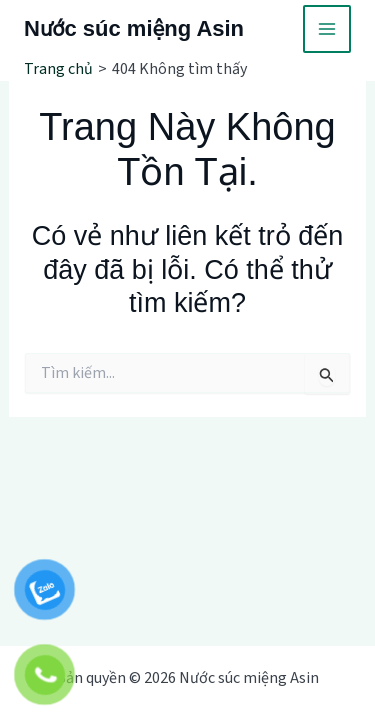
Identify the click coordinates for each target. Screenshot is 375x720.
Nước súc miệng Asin (134, 28)
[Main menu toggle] (327, 29)
